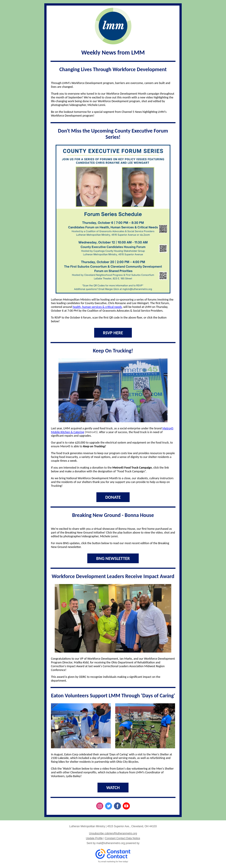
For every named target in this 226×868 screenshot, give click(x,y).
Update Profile (94, 838)
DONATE (113, 497)
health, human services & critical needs (97, 307)
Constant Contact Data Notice (123, 838)
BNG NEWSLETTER (113, 558)
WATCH (113, 788)
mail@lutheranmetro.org (111, 843)
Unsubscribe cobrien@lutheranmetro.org (113, 833)
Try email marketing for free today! (113, 862)
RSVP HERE (113, 333)
